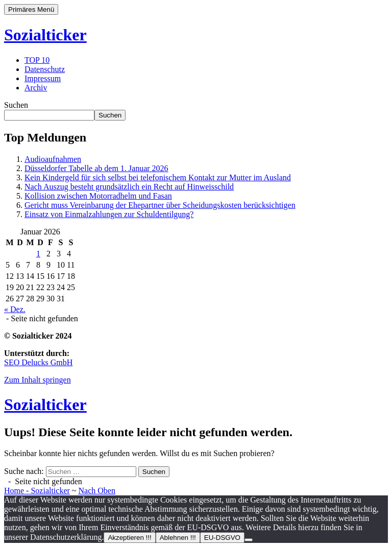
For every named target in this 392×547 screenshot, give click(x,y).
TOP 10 (37, 60)
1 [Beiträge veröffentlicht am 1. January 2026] (38, 254)
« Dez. (15, 309)
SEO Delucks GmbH (38, 362)
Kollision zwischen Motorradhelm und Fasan (98, 196)
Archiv (36, 88)
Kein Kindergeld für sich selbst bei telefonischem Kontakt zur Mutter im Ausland (158, 177)
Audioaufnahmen (53, 159)
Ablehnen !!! (178, 538)
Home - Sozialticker (37, 491)
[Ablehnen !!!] (249, 540)
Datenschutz (45, 69)
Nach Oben (97, 491)
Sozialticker (45, 35)
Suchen (16, 105)
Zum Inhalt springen (38, 380)
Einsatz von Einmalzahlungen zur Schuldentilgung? (109, 214)
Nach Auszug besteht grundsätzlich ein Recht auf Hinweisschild (129, 187)
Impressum (43, 78)
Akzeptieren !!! (129, 538)
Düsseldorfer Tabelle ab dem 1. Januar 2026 (96, 168)
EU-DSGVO (222, 538)
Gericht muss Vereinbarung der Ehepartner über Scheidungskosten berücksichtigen (160, 205)
